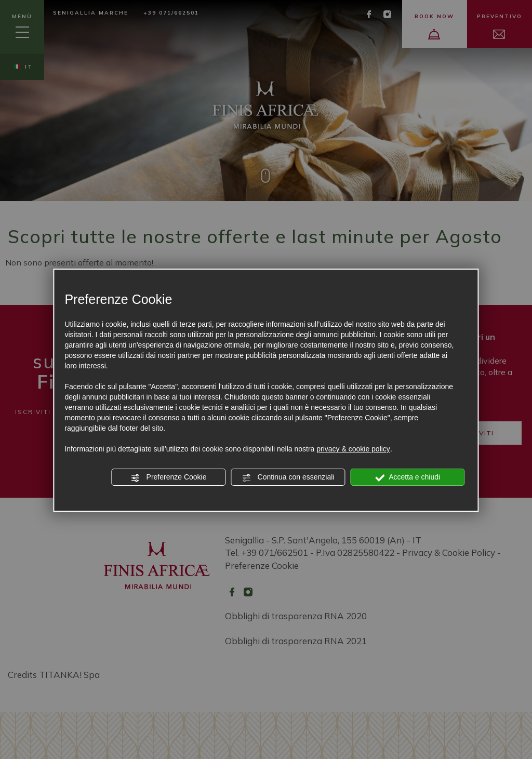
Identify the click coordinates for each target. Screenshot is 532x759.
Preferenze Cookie (169, 477)
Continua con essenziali (288, 477)
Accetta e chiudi (408, 477)
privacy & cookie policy (353, 449)
